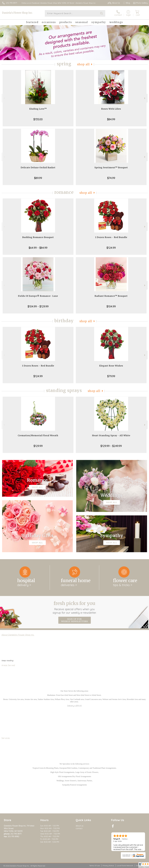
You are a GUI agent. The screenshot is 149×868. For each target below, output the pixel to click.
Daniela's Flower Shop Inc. (17, 13)
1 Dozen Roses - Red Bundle (111, 237)
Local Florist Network (125, 866)
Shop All (83, 64)
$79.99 (111, 376)
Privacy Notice (108, 866)
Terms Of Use (95, 866)
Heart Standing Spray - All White (111, 435)
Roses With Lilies (111, 109)
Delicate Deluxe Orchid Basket (38, 168)
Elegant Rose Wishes (111, 366)
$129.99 (38, 446)
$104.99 (111, 306)
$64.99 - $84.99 (38, 248)
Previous (4, 98)
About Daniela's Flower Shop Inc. (18, 635)
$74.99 (111, 178)
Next (145, 98)
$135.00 (38, 119)
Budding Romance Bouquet (38, 237)
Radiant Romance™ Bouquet (111, 296)
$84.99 (111, 119)
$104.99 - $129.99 (38, 306)
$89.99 (38, 178)
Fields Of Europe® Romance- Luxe (38, 296)
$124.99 (111, 248)
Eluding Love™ (38, 109)
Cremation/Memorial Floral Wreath (38, 435)
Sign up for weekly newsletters (75, 620)
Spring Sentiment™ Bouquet (111, 168)
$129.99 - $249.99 (111, 446)
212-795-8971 (12, 3)
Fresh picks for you (75, 607)
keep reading (7, 660)
